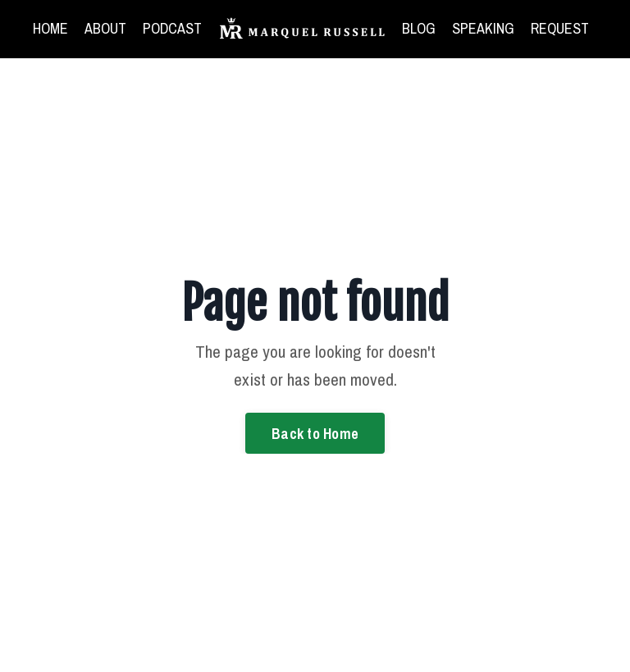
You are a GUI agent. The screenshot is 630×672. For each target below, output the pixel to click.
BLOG (419, 28)
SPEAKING (483, 28)
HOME (50, 28)
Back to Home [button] (315, 434)
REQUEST (560, 28)
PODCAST (172, 28)
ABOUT (105, 28)
